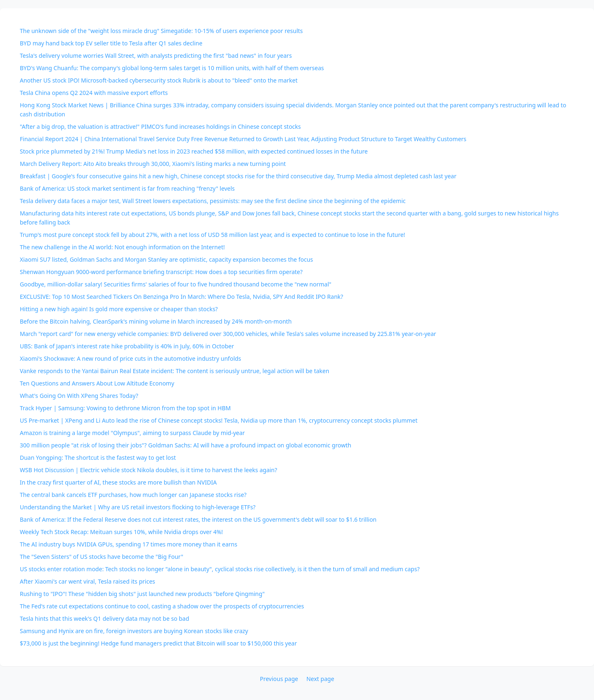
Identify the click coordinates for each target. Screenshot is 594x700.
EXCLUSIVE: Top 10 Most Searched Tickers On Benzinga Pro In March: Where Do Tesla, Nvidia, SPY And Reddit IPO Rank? (181, 297)
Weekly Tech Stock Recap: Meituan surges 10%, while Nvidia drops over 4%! (121, 532)
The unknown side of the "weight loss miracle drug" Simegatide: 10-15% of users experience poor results (161, 31)
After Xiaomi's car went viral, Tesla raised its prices (87, 581)
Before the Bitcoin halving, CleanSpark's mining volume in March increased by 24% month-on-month (156, 321)
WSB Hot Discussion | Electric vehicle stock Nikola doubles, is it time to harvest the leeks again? (148, 470)
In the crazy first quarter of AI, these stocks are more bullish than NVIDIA (118, 482)
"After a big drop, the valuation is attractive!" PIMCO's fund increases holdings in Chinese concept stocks (160, 127)
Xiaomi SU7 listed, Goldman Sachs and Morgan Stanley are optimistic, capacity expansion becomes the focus (166, 259)
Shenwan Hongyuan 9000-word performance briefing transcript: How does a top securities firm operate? (161, 272)
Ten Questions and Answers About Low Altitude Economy (97, 383)
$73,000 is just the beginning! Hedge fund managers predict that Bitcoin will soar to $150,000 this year (158, 643)
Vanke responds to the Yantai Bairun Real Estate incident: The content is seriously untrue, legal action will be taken (174, 371)
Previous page (279, 679)
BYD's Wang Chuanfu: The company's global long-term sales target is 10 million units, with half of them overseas (172, 68)
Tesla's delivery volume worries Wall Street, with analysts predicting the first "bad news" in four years (156, 56)
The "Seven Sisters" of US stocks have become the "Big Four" (101, 557)
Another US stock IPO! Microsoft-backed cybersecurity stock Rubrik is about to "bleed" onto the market (159, 80)
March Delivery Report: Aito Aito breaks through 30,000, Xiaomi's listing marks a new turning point (153, 164)
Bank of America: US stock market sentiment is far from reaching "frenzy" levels (127, 188)
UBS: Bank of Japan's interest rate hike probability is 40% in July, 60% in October (127, 346)
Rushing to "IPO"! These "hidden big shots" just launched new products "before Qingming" (142, 594)
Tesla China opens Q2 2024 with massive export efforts (94, 93)
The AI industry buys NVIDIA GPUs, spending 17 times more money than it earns (128, 544)
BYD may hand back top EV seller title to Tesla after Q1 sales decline (111, 43)
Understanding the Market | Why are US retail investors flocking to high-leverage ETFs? (138, 507)
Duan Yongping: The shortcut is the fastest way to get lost (98, 458)
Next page (320, 679)
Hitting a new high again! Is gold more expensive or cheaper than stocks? (119, 309)
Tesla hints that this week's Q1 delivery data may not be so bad (105, 618)
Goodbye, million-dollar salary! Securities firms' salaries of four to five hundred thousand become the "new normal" (176, 284)
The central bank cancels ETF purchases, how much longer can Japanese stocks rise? (133, 495)
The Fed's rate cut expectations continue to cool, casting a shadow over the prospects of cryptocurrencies (162, 606)
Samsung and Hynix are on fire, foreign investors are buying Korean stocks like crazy (134, 631)
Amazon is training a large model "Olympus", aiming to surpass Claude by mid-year (132, 433)
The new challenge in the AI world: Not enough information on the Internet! (122, 247)
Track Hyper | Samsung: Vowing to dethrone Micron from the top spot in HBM (125, 408)
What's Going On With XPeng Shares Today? (79, 396)
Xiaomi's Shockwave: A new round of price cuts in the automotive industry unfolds (131, 358)
